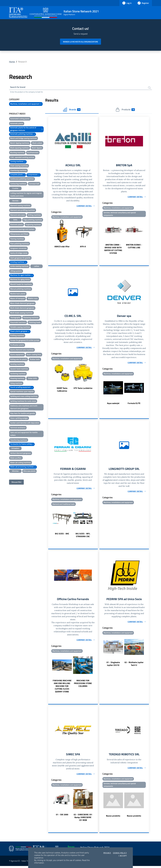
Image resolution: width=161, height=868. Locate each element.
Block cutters (37, 143)
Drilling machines (34, 215)
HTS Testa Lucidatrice (83, 389)
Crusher (15, 189)
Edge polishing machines (33, 220)
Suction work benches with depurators (25, 423)
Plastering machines (31, 318)
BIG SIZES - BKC (62, 535)
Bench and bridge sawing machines (24, 139)
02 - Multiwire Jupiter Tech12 (134, 665)
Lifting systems (16, 271)
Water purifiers (16, 458)
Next (97, 234)
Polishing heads (35, 323)
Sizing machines (16, 383)
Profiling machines (17, 336)
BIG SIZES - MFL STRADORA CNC (83, 536)
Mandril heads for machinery (21, 284)
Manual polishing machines (21, 289)
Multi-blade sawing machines (21, 313)
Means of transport (17, 299)
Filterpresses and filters (19, 234)
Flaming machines (17, 239)
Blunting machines (17, 153)
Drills (15, 220)
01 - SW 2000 (62, 817)
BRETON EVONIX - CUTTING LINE (134, 247)
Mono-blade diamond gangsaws (22, 304)
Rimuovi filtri (16, 482)
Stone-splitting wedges (19, 418)
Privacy (107, 853)
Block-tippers (37, 148)
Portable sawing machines (20, 327)
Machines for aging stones (20, 280)
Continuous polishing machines (22, 179)
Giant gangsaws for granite (20, 258)
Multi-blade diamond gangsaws (22, 308)
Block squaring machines (20, 148)
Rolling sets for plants (19, 360)
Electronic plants (17, 225)
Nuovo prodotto (113, 818)
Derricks (15, 201)
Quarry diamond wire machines (22, 350)
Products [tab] (125, 110)
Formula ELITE (134, 404)
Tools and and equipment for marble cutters (24, 434)
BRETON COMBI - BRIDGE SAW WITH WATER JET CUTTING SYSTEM (113, 250)
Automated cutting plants (20, 119)
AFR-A (83, 247)
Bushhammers (33, 153)
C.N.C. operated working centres (22, 158)
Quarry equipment (17, 355)
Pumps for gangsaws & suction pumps (25, 341)
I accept (123, 856)
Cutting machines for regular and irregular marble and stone (26, 195)
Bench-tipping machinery (20, 143)
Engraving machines (33, 225)
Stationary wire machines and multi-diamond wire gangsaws (24, 407)
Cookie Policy (120, 853)
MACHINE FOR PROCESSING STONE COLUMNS (83, 685)
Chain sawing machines (19, 166)
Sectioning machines (18, 374)
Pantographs (15, 318)
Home (12, 62)
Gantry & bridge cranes (19, 253)
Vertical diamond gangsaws (21, 453)
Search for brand (18, 87)
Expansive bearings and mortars (22, 229)
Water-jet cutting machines (21, 463)
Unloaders (15, 449)
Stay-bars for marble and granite (23, 414)
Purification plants (17, 345)
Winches (15, 471)
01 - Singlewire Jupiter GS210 (113, 665)
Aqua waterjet (113, 404)
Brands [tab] (72, 110)
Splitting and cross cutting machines (24, 397)
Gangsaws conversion (18, 249)
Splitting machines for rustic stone (23, 401)
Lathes (37, 266)
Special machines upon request (22, 392)
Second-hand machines (19, 369)
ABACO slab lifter (62, 247)
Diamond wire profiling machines (23, 210)
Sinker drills (32, 379)
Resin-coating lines (34, 355)
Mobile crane (33, 299)
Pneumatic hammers (18, 323)
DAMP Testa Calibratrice (62, 391)
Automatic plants (17, 124)
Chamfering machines (18, 171)
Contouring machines (18, 184)
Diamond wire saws (18, 215)
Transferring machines (19, 440)
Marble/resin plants (18, 294)
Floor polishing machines (20, 244)
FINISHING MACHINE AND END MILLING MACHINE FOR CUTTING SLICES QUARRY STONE (62, 688)
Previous (49, 234)
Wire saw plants (29, 471)
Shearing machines (17, 379)
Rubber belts (35, 360)
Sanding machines (17, 364)
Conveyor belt (34, 184)
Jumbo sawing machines (19, 266)
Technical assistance (18, 428)
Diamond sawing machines (20, 206)
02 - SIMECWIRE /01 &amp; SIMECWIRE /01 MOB (83, 819)
